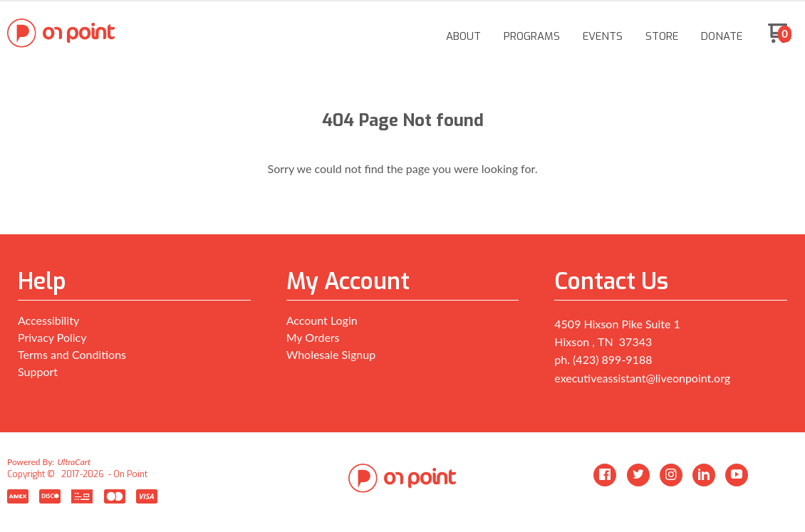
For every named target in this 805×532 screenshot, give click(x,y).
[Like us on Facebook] (605, 475)
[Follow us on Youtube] (737, 475)
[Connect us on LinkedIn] (704, 475)
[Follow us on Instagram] (671, 475)
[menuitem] (463, 36)
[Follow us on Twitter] (638, 475)
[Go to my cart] (780, 38)
